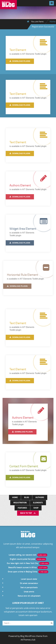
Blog (27, 497)
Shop (36, 508)
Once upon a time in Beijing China (23, 571)
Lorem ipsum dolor (29, 579)
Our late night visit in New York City (22, 563)
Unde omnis (29, 591)
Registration (20, 502)
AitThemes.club (28, 640)
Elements (38, 502)
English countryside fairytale (22, 559)
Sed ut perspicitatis (29, 587)
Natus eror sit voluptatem (29, 596)
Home (53, 22)
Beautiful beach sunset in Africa (22, 567)
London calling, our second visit (22, 555)
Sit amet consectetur (29, 583)
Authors (40, 497)
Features (22, 508)
